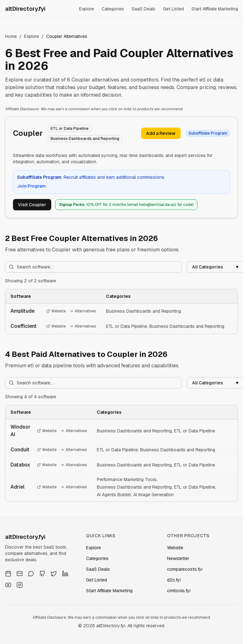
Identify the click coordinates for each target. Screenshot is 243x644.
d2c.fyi (174, 580)
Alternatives (83, 311)
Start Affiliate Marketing (215, 9)
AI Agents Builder (114, 495)
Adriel (17, 487)
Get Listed (173, 9)
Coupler (28, 133)
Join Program (31, 186)
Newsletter (178, 558)
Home (11, 36)
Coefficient (24, 326)
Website (56, 311)
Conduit (20, 450)
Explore (87, 9)
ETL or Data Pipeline (127, 326)
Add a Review (161, 133)
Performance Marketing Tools (127, 479)
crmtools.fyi (179, 591)
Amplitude (22, 311)
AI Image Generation (153, 495)
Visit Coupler (32, 205)
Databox (20, 465)
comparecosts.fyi (185, 569)
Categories (113, 9)
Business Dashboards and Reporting (143, 311)
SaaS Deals (143, 9)
